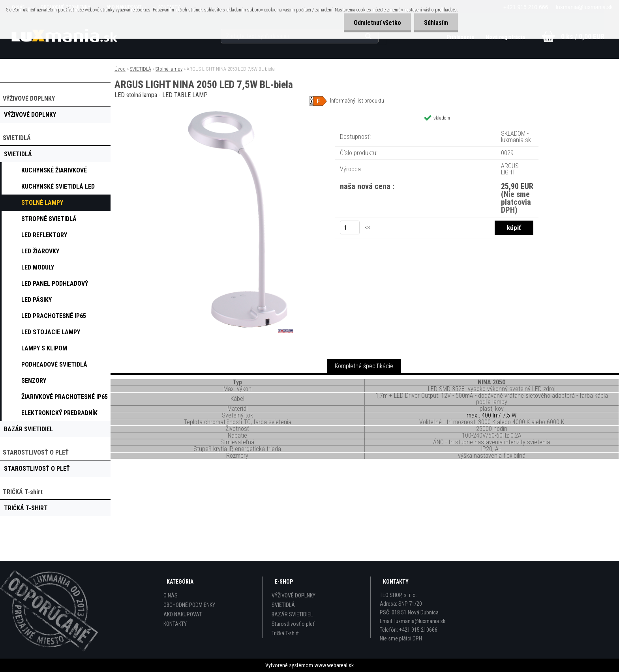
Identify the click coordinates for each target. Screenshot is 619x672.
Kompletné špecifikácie (364, 366)
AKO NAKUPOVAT (183, 614)
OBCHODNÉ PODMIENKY (189, 605)
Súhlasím (436, 23)
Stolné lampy (169, 69)
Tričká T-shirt (285, 633)
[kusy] (350, 227)
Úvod (120, 69)
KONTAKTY (175, 624)
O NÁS (171, 595)
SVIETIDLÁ (141, 69)
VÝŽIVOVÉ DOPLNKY (294, 595)
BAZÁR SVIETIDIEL (292, 614)
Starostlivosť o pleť (293, 624)
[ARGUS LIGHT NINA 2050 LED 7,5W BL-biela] (237, 108)
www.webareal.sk (334, 665)
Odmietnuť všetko (377, 23)
